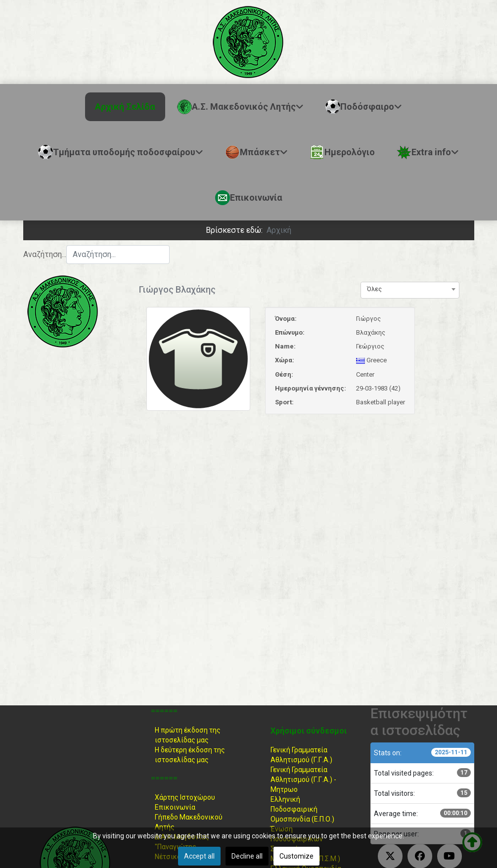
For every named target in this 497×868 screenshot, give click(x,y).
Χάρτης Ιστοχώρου (185, 797)
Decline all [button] (247, 856)
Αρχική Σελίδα (125, 107)
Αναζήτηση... (45, 254)
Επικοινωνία (175, 807)
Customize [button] (296, 856)
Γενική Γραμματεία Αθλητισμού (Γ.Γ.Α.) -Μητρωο (303, 780)
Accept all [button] (199, 856)
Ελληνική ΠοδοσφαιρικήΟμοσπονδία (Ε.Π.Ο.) (302, 809)
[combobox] (118, 255)
